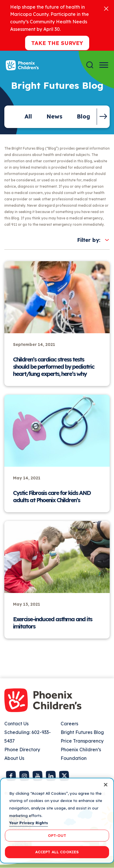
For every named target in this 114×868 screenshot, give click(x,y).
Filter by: (89, 240)
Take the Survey (57, 43)
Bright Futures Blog (82, 732)
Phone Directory (22, 750)
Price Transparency (82, 741)
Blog (84, 116)
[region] (57, 821)
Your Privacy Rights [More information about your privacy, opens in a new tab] (29, 823)
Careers (69, 724)
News (54, 116)
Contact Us (16, 724)
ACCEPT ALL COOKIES (57, 852)
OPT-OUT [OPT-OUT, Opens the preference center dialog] (57, 835)
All (28, 116)
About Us (14, 758)
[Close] (106, 8)
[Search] (90, 65)
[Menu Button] (104, 65)
